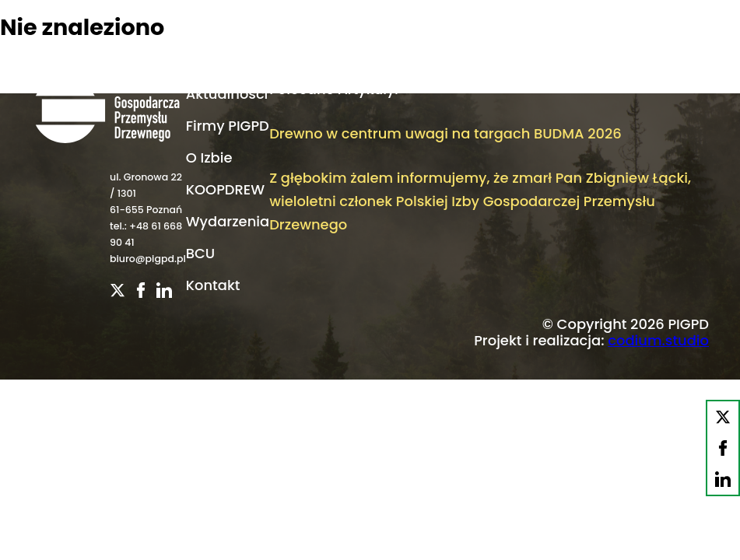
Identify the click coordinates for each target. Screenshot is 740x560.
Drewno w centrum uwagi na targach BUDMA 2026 (445, 133)
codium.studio (658, 340)
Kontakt (213, 285)
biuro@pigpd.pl (148, 259)
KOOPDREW (225, 189)
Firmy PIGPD (228, 126)
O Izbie (209, 157)
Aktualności (227, 94)
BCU (200, 253)
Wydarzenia (228, 221)
